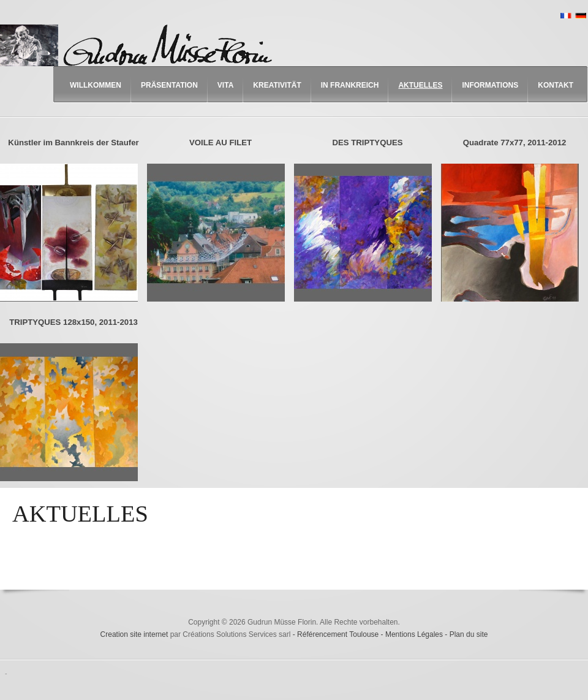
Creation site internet (134, 634)
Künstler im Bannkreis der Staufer (73, 143)
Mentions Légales (415, 634)
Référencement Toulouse (339, 634)
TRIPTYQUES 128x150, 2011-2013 (73, 322)
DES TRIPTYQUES (367, 143)
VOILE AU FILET (221, 143)
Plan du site (469, 634)
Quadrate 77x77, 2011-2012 (515, 143)
